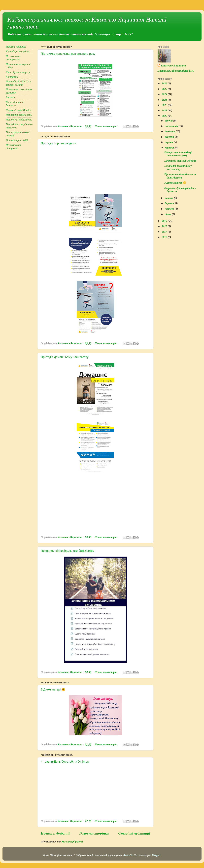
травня (170, 148)
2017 (165, 232)
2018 (165, 226)
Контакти (12, 77)
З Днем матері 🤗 (53, 689)
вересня (170, 137)
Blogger (156, 855)
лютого (170, 209)
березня (170, 203)
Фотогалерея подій (17, 140)
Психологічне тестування (13, 58)
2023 (165, 100)
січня (168, 214)
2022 (165, 105)
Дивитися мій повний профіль (176, 71)
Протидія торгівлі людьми (58, 143)
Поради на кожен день (19, 115)
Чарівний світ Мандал (19, 110)
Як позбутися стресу (18, 72)
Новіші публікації (55, 833)
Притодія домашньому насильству (65, 357)
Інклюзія (11, 97)
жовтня (170, 131)
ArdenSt (128, 855)
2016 (165, 237)
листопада (172, 126)
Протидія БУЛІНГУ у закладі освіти (18, 83)
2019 (165, 221)
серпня (169, 142)
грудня (169, 121)
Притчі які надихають (19, 120)
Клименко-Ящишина (173, 66)
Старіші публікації (134, 833)
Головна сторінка (94, 833)
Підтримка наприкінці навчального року (68, 54)
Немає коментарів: (106, 126)
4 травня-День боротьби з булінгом (65, 762)
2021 (165, 111)
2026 (165, 84)
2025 (165, 89)
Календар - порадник (18, 52)
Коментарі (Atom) (72, 842)
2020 (165, 116)
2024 (165, 94)
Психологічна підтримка (13, 147)
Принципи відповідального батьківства (68, 551)
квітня (169, 198)
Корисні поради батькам (15, 104)
